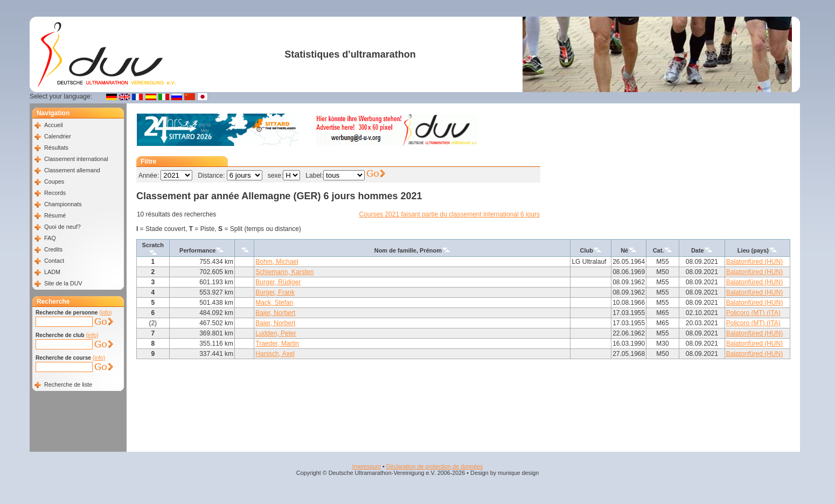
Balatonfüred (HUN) (754, 262)
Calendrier (58, 136)
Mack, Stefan (274, 303)
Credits (53, 249)
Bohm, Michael (277, 262)
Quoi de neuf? (62, 227)
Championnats (63, 204)
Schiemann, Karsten (284, 272)
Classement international (76, 159)
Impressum (367, 466)
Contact (54, 261)
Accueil (54, 125)
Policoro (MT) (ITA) (753, 313)
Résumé (55, 215)
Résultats (56, 148)
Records (55, 193)
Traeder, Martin (277, 344)
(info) (105, 313)
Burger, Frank (275, 292)
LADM (52, 272)
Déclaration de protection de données (434, 466)
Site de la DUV (63, 283)
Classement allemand (72, 170)
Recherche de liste (68, 384)
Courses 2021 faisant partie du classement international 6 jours (449, 214)
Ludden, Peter (276, 333)
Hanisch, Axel (275, 354)
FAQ (50, 238)
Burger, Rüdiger (278, 282)
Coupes (54, 181)
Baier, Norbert (275, 313)
